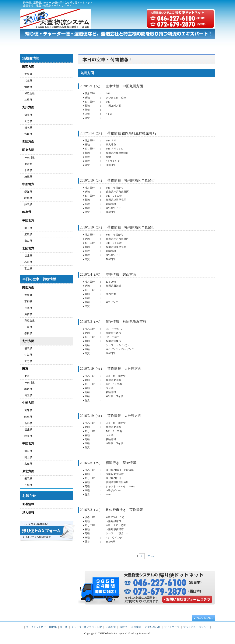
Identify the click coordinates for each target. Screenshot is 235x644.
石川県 (28, 262)
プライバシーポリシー (178, 4)
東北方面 (28, 471)
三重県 (28, 100)
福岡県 (28, 115)
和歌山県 (29, 93)
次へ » (151, 556)
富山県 (28, 269)
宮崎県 (28, 134)
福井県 (28, 256)
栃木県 (28, 389)
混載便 (168, 44)
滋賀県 (28, 87)
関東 (25, 369)
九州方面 (28, 107)
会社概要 (155, 4)
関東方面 (28, 150)
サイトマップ (204, 4)
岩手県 (28, 479)
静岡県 (28, 204)
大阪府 (28, 74)
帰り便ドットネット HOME (33, 44)
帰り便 (59, 44)
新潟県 (28, 423)
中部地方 (28, 184)
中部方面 (28, 403)
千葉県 (28, 170)
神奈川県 (29, 158)
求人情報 (28, 513)
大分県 (28, 121)
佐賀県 (28, 355)
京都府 (28, 301)
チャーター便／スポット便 (98, 44)
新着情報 (28, 504)
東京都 (28, 164)
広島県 (28, 234)
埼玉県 (28, 177)
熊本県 (28, 128)
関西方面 (28, 67)
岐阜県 (28, 198)
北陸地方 (28, 248)
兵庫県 (28, 81)
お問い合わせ (199, 44)
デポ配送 (139, 44)
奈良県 (28, 333)
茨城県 (28, 485)
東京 (27, 376)
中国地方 (28, 221)
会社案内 (136, 627)
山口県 (28, 241)
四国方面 (28, 142)
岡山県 (28, 228)
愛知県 (28, 192)
